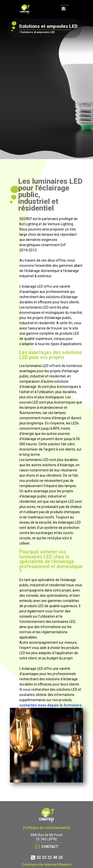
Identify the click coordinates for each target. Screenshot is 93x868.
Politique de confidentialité (46, 828)
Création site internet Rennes (46, 865)
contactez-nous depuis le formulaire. (51, 705)
